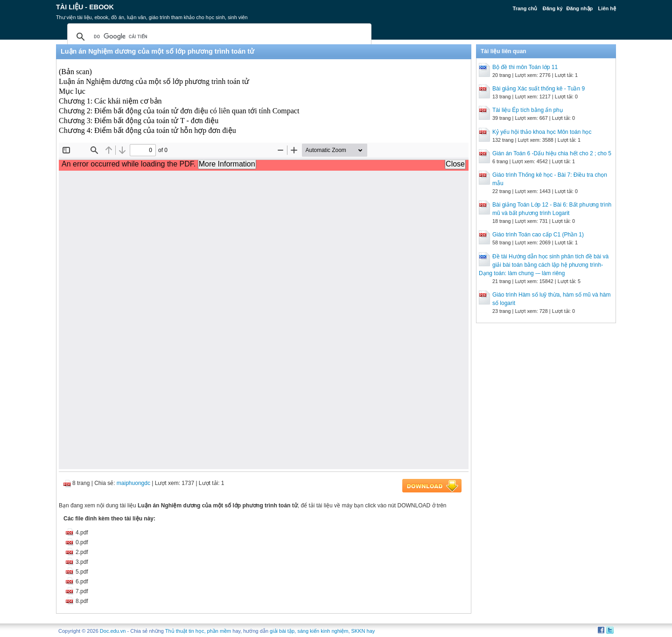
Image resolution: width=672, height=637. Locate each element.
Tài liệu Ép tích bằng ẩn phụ (528, 110)
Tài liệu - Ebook (85, 7)
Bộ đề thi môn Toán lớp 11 (525, 67)
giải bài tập (282, 631)
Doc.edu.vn (113, 631)
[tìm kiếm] (218, 37)
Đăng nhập (580, 8)
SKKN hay (363, 631)
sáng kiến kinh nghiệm (323, 631)
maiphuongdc (133, 483)
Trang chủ (525, 8)
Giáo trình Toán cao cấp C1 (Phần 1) (538, 235)
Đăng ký (553, 8)
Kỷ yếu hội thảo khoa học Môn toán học (542, 132)
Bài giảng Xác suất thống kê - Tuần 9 (539, 89)
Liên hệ (607, 8)
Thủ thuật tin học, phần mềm (198, 631)
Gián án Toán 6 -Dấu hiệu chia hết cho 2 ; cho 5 (552, 153)
